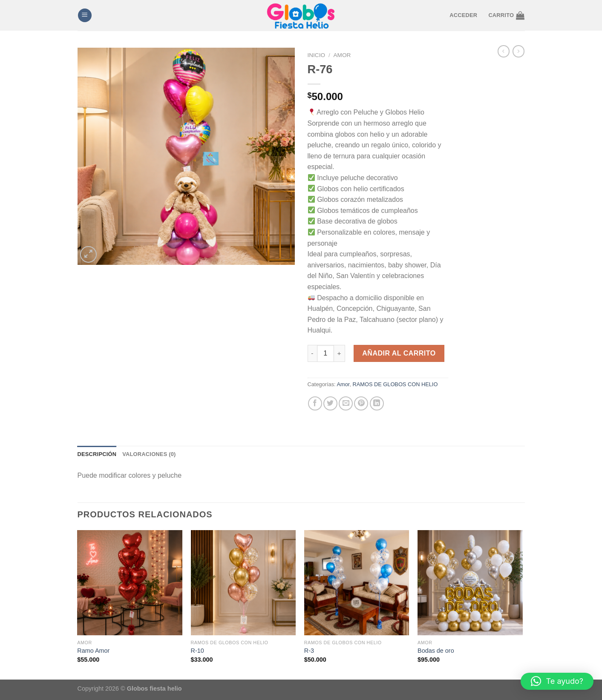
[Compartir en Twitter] (330, 403)
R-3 (309, 651)
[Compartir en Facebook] (315, 403)
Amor (342, 55)
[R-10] (243, 583)
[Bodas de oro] (470, 583)
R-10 (197, 651)
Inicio (317, 55)
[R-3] (357, 583)
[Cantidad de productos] (325, 353)
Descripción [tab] (97, 454)
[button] (557, 681)
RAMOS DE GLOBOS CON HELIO (395, 384)
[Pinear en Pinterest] (361, 403)
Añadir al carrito (399, 353)
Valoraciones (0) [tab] (149, 454)
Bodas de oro (436, 651)
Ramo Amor (93, 651)
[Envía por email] (346, 403)
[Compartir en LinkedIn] (377, 403)
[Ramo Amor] (130, 583)
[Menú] (85, 16)
